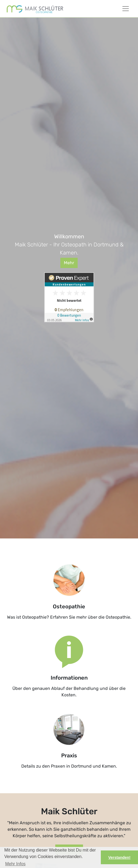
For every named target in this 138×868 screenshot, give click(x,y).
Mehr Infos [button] (15, 864)
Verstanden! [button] (119, 857)
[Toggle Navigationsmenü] (126, 9)
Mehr (69, 263)
